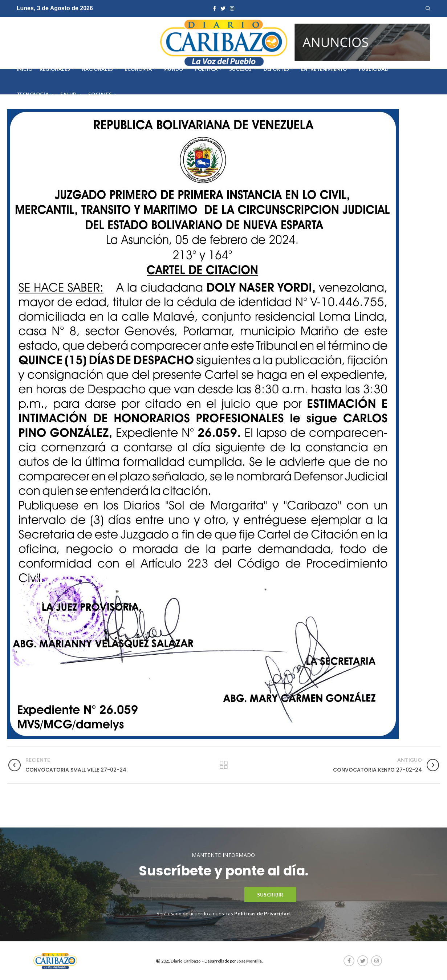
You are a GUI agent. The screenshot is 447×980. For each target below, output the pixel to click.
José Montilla (249, 961)
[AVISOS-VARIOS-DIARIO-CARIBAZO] (363, 42)
